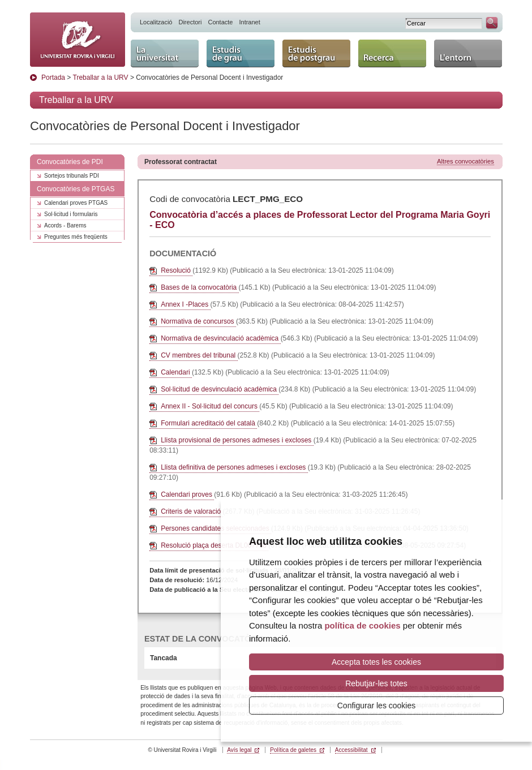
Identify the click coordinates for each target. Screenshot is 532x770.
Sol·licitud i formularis (71, 214)
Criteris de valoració (192, 511)
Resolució (177, 270)
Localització (156, 22)
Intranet (249, 22)
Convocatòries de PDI (70, 162)
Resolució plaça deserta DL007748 (214, 545)
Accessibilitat (351, 750)
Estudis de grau (241, 53)
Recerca (392, 53)
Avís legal (239, 750)
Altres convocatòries (466, 161)
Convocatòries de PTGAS (76, 189)
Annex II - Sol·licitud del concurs (210, 406)
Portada (53, 78)
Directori (190, 22)
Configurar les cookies (377, 706)
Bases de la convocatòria (199, 287)
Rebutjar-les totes (376, 683)
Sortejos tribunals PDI (72, 176)
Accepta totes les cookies (376, 662)
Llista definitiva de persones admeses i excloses (234, 467)
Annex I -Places (185, 304)
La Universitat (165, 53)
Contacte (220, 22)
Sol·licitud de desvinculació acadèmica (220, 389)
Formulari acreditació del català (209, 423)
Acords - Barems (65, 225)
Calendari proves (187, 494)
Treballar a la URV (101, 78)
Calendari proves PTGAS (76, 203)
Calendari (176, 372)
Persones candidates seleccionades (216, 528)
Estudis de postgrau (316, 53)
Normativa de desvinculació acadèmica (220, 338)
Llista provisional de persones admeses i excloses (237, 440)
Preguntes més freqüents (76, 237)
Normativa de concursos (198, 321)
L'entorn (468, 53)
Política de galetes (293, 750)
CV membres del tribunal (199, 355)
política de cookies (362, 625)
